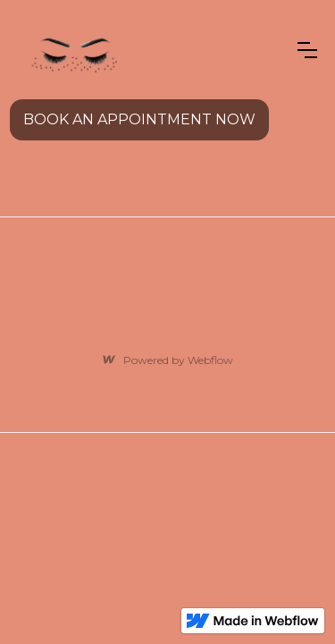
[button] (307, 50)
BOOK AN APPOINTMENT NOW (139, 119)
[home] (72, 50)
